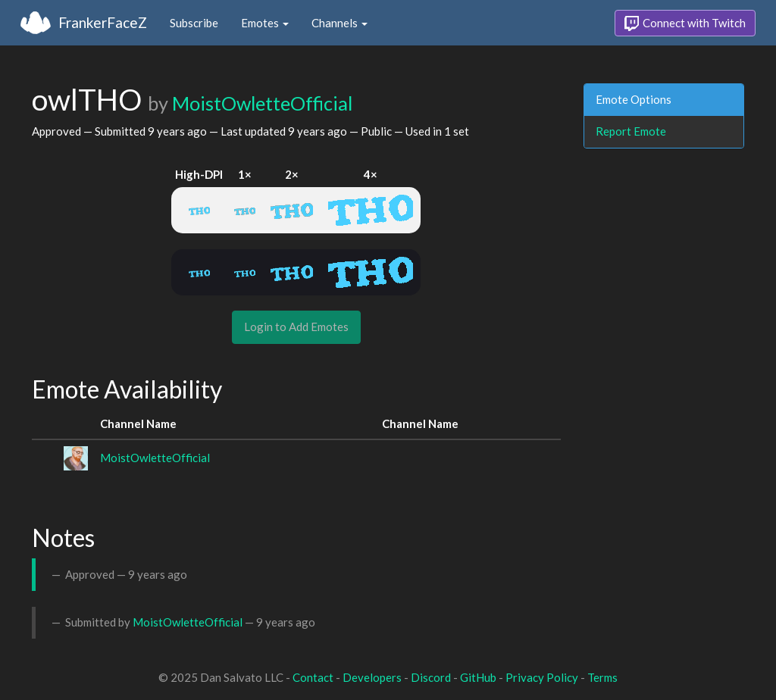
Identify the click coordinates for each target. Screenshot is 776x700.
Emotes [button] (265, 23)
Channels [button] (339, 23)
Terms (602, 677)
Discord (431, 677)
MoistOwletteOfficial (262, 103)
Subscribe (194, 23)
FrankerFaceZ (103, 22)
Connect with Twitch (685, 23)
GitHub (478, 677)
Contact (313, 677)
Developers (372, 677)
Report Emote (631, 131)
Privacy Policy (542, 677)
